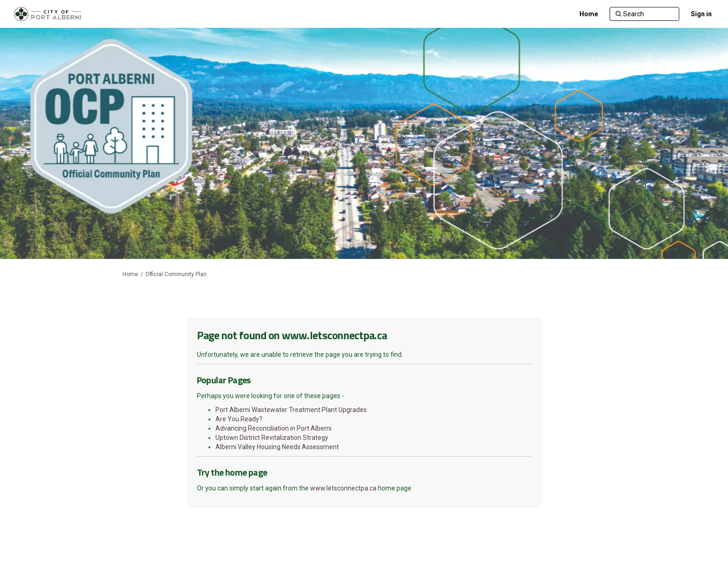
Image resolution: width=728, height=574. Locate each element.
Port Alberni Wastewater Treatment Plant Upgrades (291, 410)
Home (130, 274)
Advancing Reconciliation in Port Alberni (273, 428)
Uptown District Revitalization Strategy (272, 438)
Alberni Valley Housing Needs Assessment (277, 447)
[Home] (589, 14)
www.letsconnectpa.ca (343, 488)
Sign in (701, 14)
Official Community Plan (176, 274)
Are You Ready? (239, 419)
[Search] (644, 14)
